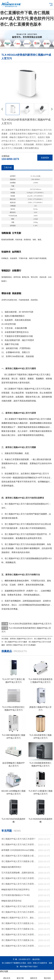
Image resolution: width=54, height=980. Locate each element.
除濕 (26, 240)
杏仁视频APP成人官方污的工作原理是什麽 (19, 946)
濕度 (7, 312)
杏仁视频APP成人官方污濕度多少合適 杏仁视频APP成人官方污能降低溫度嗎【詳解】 (19, 929)
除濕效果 (14, 518)
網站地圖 (4, 971)
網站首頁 (7, 976)
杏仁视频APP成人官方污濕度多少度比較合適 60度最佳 (19, 856)
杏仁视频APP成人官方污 (35, 375)
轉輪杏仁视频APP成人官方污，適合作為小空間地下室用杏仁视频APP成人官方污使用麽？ (19, 918)
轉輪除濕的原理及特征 (12, 901)
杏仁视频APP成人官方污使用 (18, 514)
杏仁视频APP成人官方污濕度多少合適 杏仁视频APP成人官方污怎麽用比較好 (19, 923)
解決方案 (20, 976)
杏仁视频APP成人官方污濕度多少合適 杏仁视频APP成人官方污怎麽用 (19, 940)
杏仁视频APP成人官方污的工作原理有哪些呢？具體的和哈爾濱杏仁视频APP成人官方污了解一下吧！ (19, 884)
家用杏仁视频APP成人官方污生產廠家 (21, 645)
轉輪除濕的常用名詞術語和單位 (16, 890)
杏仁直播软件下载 (12, 375)
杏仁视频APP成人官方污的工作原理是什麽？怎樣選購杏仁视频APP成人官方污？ (19, 912)
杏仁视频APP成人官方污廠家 (16, 642)
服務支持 (34, 976)
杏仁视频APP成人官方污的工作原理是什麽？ (19, 906)
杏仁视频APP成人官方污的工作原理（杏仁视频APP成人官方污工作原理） (19, 878)
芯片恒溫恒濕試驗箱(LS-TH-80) (16, 895)
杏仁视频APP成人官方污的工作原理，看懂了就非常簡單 (19, 844)
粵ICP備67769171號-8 (29, 967)
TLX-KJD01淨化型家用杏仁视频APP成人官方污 (30, 624)
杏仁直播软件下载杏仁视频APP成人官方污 (23, 389)
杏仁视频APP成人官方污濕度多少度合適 (19, 861)
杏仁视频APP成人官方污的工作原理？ (19, 839)
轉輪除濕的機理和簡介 (12, 867)
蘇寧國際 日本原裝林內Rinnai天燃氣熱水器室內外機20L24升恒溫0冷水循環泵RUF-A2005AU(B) (19, 850)
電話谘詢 (47, 976)
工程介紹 (8, 167)
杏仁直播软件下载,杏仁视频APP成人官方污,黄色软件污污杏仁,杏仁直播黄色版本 (27, 19)
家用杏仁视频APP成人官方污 (34, 419)
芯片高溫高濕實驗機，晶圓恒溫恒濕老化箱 (19, 873)
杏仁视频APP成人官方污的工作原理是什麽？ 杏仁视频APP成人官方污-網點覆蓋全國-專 (19, 935)
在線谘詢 (45, 158)
